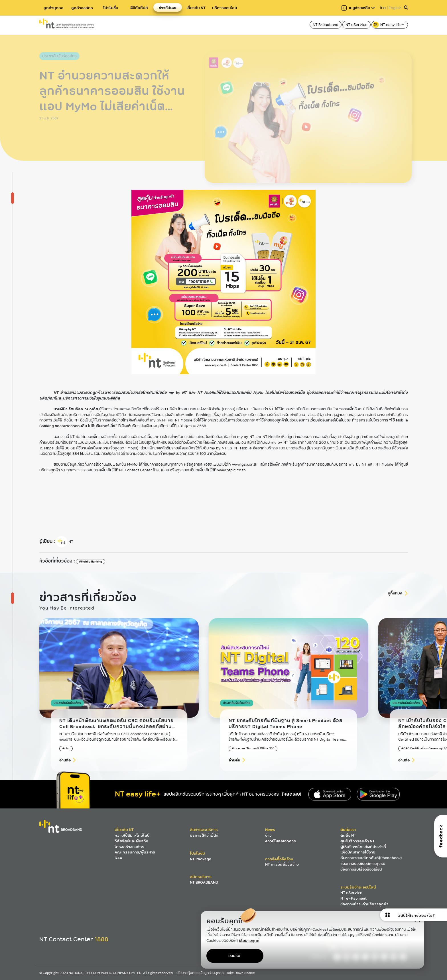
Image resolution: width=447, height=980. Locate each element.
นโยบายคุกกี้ (249, 941)
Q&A (118, 858)
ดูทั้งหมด (395, 593)
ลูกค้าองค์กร (82, 8)
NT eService (356, 25)
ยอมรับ (234, 956)
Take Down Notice (241, 973)
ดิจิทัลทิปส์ (139, 8)
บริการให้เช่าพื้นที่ (204, 835)
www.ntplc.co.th (231, 470)
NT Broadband (326, 25)
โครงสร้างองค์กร (129, 847)
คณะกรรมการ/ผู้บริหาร (135, 852)
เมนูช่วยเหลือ (358, 8)
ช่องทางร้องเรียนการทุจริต (363, 864)
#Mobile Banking (91, 562)
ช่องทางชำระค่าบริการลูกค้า (364, 904)
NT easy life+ (389, 25)
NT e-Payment (353, 898)
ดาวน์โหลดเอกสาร (281, 841)
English (395, 8)
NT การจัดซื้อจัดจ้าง (282, 864)
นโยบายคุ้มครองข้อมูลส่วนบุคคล (200, 973)
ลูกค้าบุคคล (54, 8)
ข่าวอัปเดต (168, 8)
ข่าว (268, 835)
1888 (101, 939)
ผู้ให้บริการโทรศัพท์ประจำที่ (363, 847)
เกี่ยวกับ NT (196, 8)
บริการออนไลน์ (224, 8)
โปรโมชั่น (111, 8)
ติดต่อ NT (348, 835)
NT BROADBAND (204, 882)
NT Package (201, 859)
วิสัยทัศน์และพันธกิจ (131, 841)
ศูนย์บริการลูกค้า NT (357, 841)
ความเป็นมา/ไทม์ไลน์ (132, 835)
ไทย (383, 8)
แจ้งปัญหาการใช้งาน (358, 852)
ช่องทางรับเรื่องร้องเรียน (361, 869)
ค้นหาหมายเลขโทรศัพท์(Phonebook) (371, 858)
